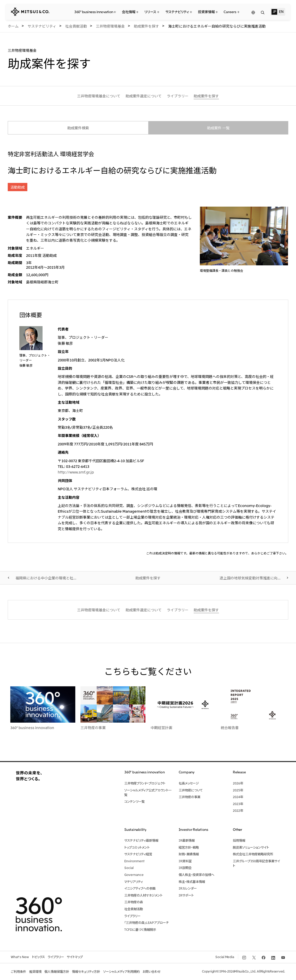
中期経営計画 (161, 728)
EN (281, 11)
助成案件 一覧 (218, 128)
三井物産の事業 (93, 728)
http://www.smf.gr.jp (76, 472)
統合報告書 (230, 728)
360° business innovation (32, 728)
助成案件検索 (78, 128)
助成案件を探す (148, 578)
